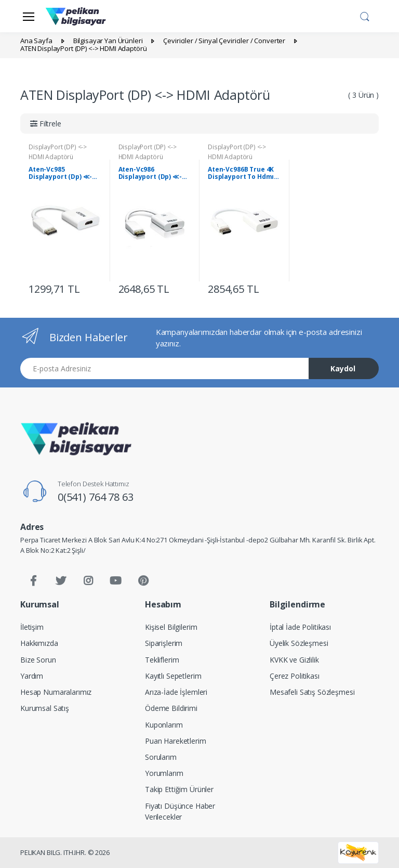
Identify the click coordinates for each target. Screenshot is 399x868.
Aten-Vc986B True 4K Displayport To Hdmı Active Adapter (241, 173)
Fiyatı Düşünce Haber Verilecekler (180, 811)
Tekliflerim (162, 660)
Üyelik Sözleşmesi (299, 643)
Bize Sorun (38, 660)
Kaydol (343, 368)
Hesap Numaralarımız (56, 692)
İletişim (32, 627)
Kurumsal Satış (45, 708)
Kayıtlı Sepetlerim (173, 676)
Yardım (32, 676)
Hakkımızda (39, 643)
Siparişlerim (164, 643)
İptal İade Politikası (300, 627)
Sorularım (161, 757)
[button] (365, 15)
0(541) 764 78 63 (96, 497)
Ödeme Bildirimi (171, 708)
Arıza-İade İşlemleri (176, 692)
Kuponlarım (164, 725)
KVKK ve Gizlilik (294, 660)
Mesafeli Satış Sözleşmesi (312, 692)
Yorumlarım (164, 773)
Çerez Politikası (295, 676)
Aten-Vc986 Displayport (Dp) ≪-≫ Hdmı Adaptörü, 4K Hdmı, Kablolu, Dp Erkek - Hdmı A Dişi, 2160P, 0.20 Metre (154, 173)
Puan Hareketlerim (176, 741)
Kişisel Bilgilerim (171, 627)
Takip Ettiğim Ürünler (179, 789)
